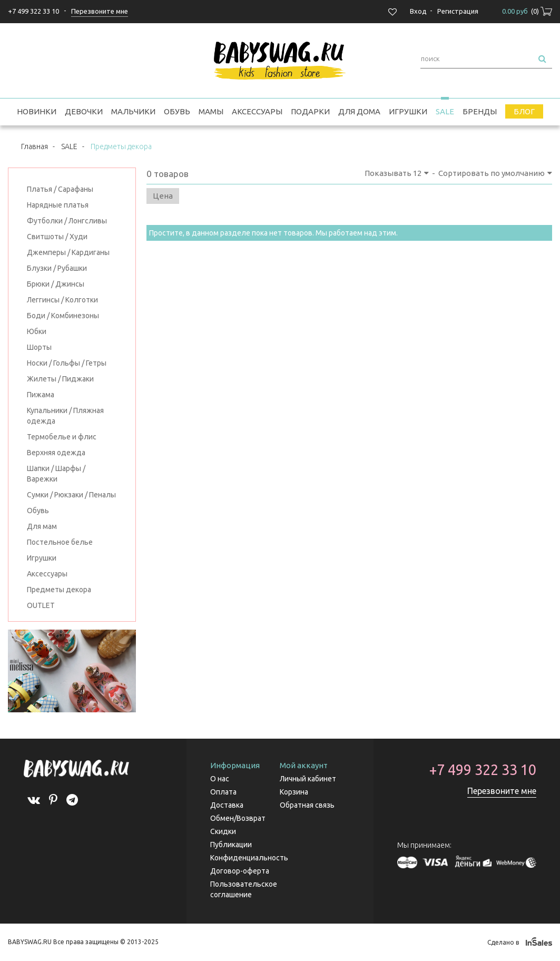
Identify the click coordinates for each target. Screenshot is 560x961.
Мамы (211, 111)
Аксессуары (257, 111)
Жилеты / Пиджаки (60, 379)
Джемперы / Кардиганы (68, 252)
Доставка (227, 805)
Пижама (41, 395)
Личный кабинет (308, 779)
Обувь (177, 111)
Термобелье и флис (62, 437)
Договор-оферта (240, 871)
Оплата (223, 792)
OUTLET (41, 605)
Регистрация (458, 11)
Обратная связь (307, 805)
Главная (35, 146)
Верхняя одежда (56, 453)
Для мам (42, 526)
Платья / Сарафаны (60, 189)
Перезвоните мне (502, 791)
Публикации (231, 845)
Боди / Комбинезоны (63, 316)
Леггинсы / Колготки (62, 300)
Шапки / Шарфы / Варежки (56, 474)
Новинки (37, 111)
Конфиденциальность (249, 858)
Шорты (39, 347)
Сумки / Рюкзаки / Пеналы (71, 495)
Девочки (84, 111)
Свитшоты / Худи (57, 237)
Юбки (37, 331)
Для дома (359, 111)
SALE (445, 111)
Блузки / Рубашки (57, 268)
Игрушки (408, 111)
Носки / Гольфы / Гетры (67, 363)
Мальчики (133, 111)
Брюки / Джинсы (56, 284)
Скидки (223, 831)
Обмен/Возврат (238, 818)
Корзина (294, 792)
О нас (220, 779)
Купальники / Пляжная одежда (65, 416)
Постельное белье (60, 542)
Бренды (480, 111)
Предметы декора (59, 590)
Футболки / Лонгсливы (67, 221)
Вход (418, 11)
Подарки (310, 111)
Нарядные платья (58, 205)
